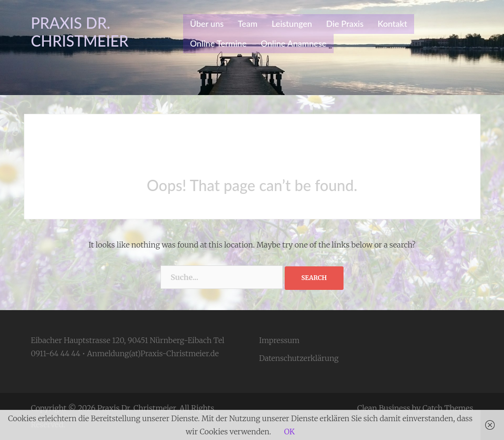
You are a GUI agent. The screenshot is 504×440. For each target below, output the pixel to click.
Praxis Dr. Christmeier (80, 32)
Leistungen (292, 24)
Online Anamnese (294, 43)
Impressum (280, 340)
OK (289, 432)
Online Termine (218, 43)
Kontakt (393, 24)
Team (248, 24)
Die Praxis (345, 24)
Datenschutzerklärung (299, 358)
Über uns (207, 24)
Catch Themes (448, 408)
